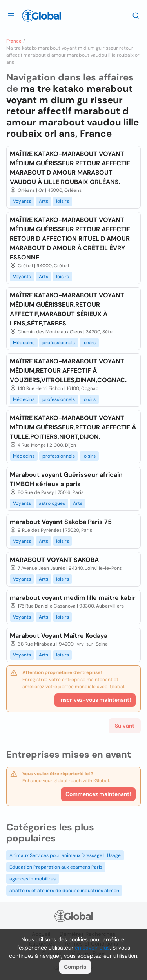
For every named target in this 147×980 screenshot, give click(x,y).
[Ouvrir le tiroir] (11, 15)
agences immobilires (33, 879)
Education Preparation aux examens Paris (56, 867)
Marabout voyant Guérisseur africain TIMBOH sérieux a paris (66, 479)
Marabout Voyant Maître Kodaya (59, 636)
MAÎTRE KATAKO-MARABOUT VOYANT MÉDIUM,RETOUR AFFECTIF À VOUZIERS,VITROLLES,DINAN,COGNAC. (68, 371)
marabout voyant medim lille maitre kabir (73, 598)
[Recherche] (136, 15)
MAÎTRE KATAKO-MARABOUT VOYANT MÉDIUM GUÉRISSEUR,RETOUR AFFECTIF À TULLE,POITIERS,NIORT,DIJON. (73, 427)
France (14, 41)
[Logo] (42, 16)
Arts (44, 201)
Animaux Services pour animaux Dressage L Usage (65, 855)
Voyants (22, 201)
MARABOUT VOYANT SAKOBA (54, 560)
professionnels (59, 343)
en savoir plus (92, 948)
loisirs (63, 201)
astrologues (52, 503)
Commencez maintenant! (98, 794)
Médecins (24, 343)
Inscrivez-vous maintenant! (95, 700)
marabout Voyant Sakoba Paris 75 (61, 522)
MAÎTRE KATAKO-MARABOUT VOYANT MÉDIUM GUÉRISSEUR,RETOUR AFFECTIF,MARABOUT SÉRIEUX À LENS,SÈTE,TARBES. (67, 309)
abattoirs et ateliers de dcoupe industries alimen (64, 891)
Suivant (125, 726)
